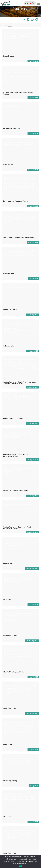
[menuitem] (27, 3)
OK (20, 866)
